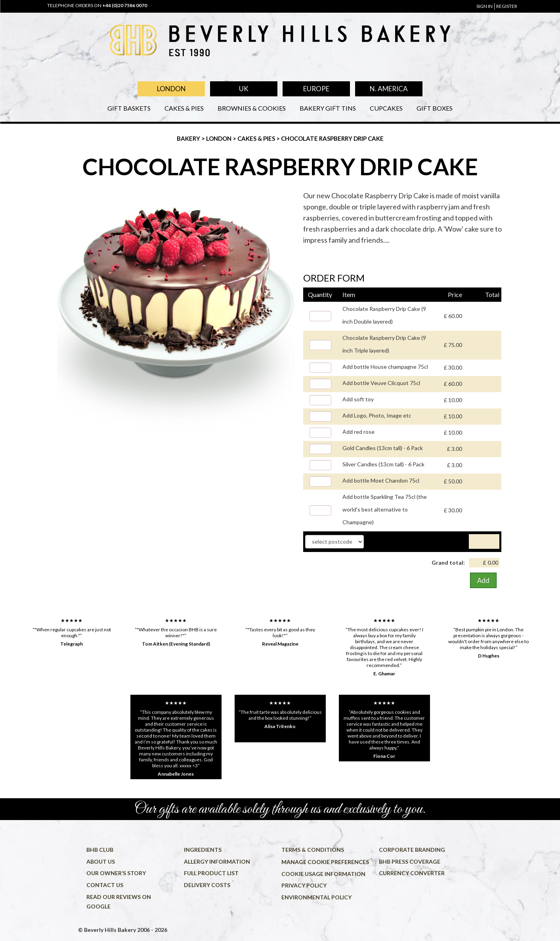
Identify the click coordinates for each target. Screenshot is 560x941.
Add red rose (358, 432)
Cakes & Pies (184, 108)
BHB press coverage (410, 861)
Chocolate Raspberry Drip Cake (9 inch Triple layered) (384, 344)
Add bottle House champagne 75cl (385, 367)
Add (483, 580)
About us (101, 861)
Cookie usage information (323, 874)
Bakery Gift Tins (328, 108)
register (507, 6)
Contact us (105, 885)
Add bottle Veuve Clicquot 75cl (381, 383)
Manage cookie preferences (325, 862)
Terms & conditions (313, 850)
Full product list (211, 873)
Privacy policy (304, 885)
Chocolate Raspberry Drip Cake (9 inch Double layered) (384, 315)
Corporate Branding (412, 850)
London (171, 89)
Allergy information (217, 861)
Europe (316, 89)
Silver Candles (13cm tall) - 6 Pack (383, 464)
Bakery (189, 138)
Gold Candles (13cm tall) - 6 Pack (383, 448)
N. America (389, 89)
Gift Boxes (435, 108)
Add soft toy (358, 399)
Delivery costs (207, 885)
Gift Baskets (129, 108)
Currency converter (412, 873)
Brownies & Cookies (252, 108)
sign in (485, 6)
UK (244, 89)
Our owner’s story (116, 873)
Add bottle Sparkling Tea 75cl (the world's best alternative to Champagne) (385, 509)
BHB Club (100, 850)
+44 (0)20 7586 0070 (125, 5)
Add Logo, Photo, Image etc (377, 415)
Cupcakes (386, 108)
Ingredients (203, 850)
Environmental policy (316, 897)
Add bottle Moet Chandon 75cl (381, 480)
